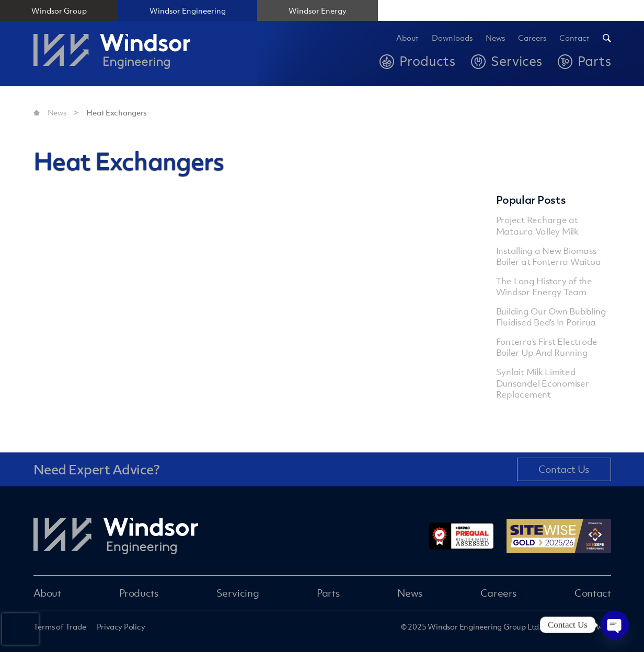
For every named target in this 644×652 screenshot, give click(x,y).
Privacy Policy (121, 626)
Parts (328, 593)
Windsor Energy (318, 10)
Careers (532, 38)
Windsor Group (59, 10)
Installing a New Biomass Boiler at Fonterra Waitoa (549, 256)
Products (139, 593)
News (495, 38)
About (407, 38)
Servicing (238, 593)
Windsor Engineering (188, 10)
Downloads (452, 38)
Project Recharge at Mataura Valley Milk (537, 225)
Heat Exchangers (117, 112)
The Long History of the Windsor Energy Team (544, 287)
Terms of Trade (60, 626)
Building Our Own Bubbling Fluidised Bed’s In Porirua (551, 317)
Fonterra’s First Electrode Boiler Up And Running (547, 347)
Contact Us (564, 469)
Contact (574, 38)
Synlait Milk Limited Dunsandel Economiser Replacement (543, 383)
